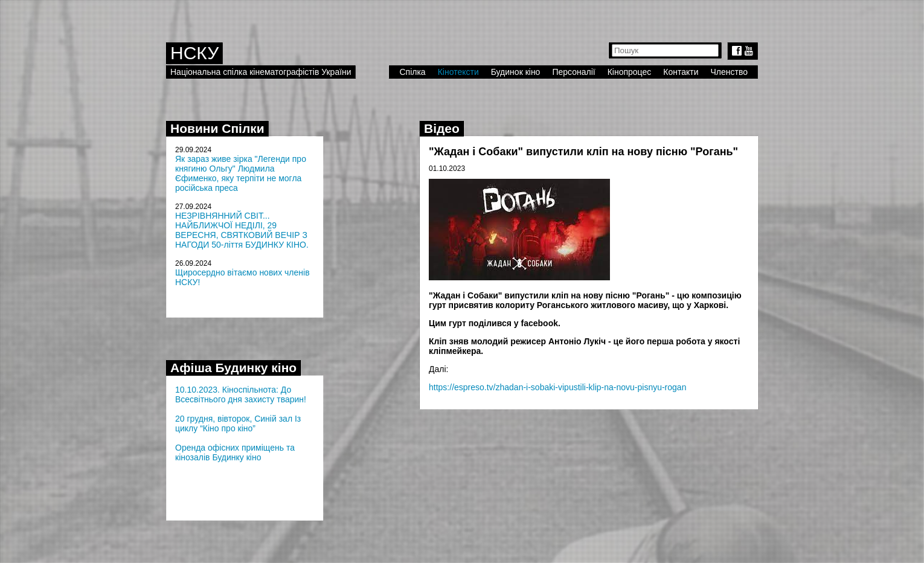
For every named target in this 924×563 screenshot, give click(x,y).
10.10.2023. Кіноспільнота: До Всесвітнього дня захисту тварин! (241, 394)
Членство (730, 72)
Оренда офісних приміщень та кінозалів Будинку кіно (235, 452)
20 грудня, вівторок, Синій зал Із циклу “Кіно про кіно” (238, 423)
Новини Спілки (217, 128)
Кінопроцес (630, 72)
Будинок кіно (516, 72)
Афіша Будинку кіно (233, 368)
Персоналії (573, 72)
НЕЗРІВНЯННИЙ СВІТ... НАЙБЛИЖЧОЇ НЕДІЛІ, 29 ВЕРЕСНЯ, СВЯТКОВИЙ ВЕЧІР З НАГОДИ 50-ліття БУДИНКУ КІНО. (242, 230)
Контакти (681, 72)
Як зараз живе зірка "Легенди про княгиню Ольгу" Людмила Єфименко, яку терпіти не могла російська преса (241, 173)
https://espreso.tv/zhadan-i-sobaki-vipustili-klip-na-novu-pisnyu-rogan (557, 387)
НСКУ (194, 53)
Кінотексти (458, 72)
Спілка (412, 72)
